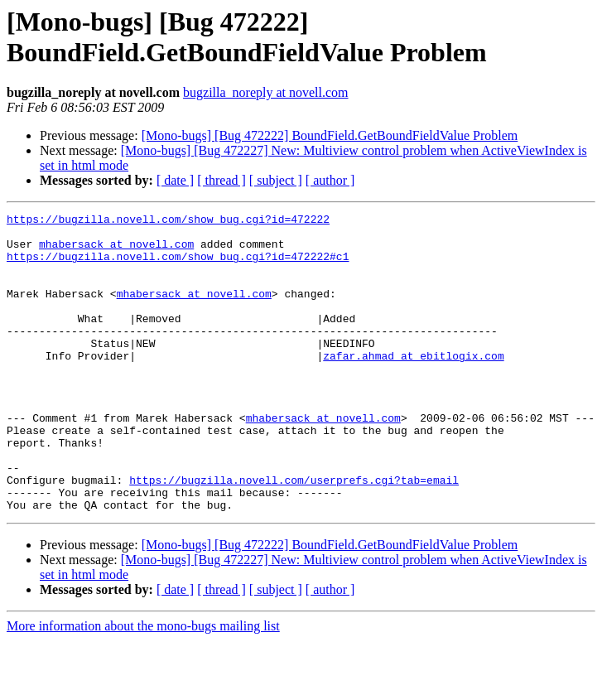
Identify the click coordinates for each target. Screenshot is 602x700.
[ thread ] (222, 180)
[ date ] (175, 180)
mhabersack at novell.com (116, 251)
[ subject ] (276, 180)
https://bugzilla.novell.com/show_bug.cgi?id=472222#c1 (178, 266)
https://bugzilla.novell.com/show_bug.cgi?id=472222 (168, 221)
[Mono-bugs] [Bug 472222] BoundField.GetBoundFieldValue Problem (330, 135)
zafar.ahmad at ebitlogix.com (413, 385)
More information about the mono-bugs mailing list (143, 686)
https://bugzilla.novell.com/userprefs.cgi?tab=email (294, 534)
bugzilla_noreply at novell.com (266, 92)
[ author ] (330, 180)
